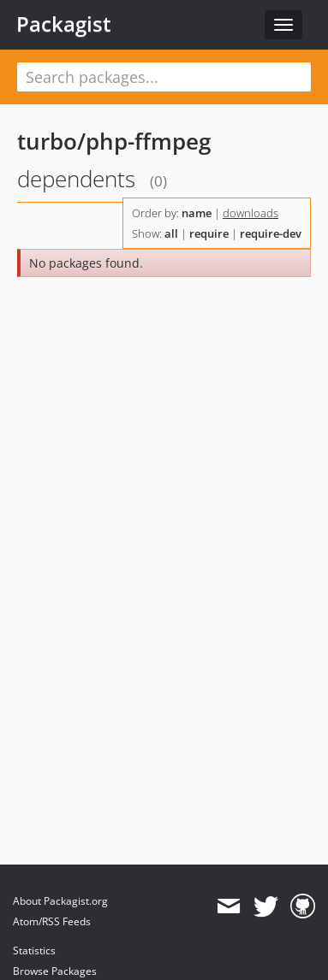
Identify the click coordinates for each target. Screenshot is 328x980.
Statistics (34, 950)
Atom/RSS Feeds (52, 921)
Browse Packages (55, 971)
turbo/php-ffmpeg (114, 141)
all (171, 233)
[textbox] (164, 77)
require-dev (271, 233)
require (209, 233)
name (197, 213)
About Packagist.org (60, 901)
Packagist (64, 24)
